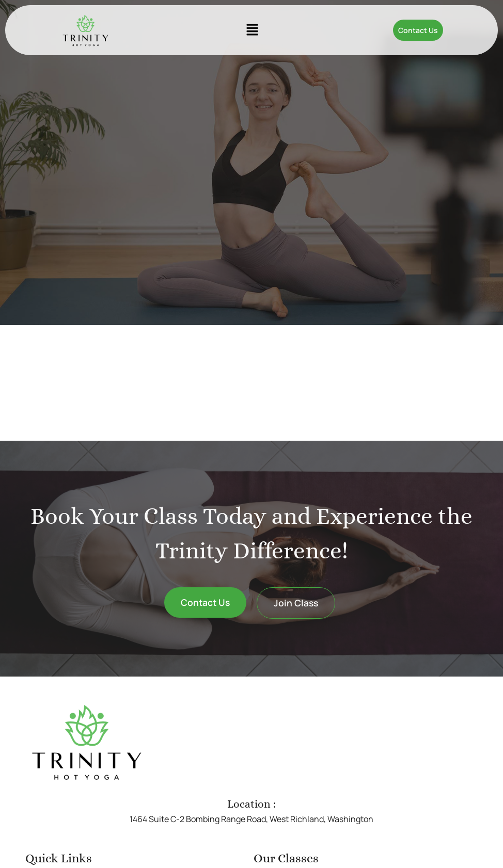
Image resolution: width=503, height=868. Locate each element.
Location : (251, 804)
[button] (252, 30)
